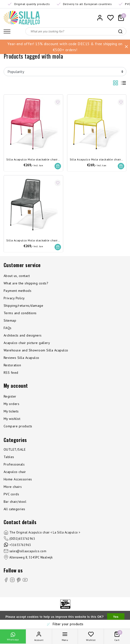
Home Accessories (18, 479)
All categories (14, 509)
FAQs (8, 328)
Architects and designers (23, 335)
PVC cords (11, 494)
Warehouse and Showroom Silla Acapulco (36, 350)
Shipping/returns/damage (23, 306)
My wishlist (12, 419)
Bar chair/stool (15, 502)
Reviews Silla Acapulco (21, 358)
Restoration (12, 365)
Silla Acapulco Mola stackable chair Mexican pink (33, 160)
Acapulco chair (15, 472)
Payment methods (17, 291)
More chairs (13, 487)
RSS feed (11, 373)
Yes (116, 617)
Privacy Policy (14, 298)
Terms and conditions (20, 313)
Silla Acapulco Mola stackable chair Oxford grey (33, 241)
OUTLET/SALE (15, 449)
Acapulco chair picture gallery (27, 343)
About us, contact (17, 276)
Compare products (18, 426)
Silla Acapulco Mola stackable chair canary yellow (97, 160)
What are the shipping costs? (26, 283)
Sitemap (10, 320)
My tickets (11, 411)
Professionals (14, 464)
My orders (11, 404)
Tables (9, 457)
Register (10, 396)
